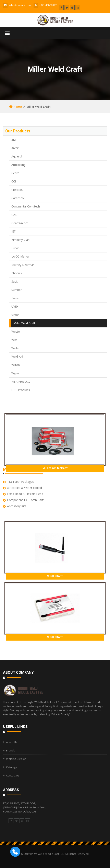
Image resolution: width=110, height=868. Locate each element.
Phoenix (17, 273)
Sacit (15, 281)
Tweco (16, 298)
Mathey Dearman (23, 265)
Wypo (15, 373)
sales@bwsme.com (20, 5)
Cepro (15, 173)
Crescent (17, 190)
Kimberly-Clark (21, 240)
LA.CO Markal (20, 256)
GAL (14, 215)
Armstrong (18, 165)
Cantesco (18, 198)
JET (14, 231)
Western (17, 331)
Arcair (15, 148)
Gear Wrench (20, 223)
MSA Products (21, 382)
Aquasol (17, 156)
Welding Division (16, 759)
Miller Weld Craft (24, 323)
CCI (14, 181)
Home (15, 107)
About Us (12, 742)
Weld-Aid (17, 356)
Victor (15, 315)
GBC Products (21, 390)
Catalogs (11, 767)
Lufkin (15, 248)
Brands (11, 750)
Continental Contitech (26, 206)
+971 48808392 (48, 5)
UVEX (15, 306)
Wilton (16, 365)
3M (14, 140)
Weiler (15, 348)
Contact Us (13, 775)
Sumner (16, 290)
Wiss (14, 340)
